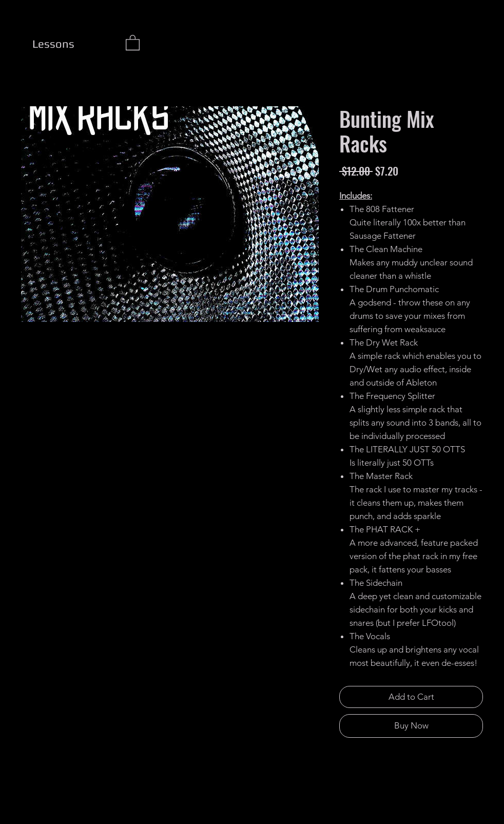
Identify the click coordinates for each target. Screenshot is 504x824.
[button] (133, 42)
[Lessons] (53, 44)
